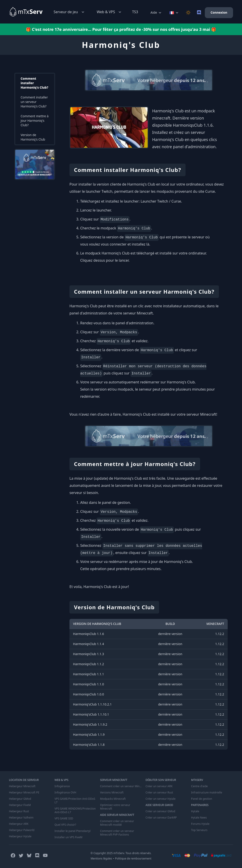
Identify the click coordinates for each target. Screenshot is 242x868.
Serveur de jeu (69, 12)
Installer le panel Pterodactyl (72, 831)
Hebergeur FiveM (20, 805)
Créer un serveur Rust (159, 793)
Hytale (195, 811)
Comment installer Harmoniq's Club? (34, 83)
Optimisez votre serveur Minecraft (115, 807)
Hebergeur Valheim (21, 818)
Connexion (219, 12)
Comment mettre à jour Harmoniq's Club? (35, 121)
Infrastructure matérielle (207, 793)
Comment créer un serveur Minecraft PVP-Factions (117, 833)
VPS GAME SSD (64, 819)
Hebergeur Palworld (22, 830)
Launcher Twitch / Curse (161, 201)
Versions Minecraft (112, 793)
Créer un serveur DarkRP (161, 818)
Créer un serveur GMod (160, 811)
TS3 (135, 12)
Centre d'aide (199, 786)
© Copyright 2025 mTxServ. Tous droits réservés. (121, 853)
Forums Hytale (200, 824)
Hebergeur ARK (19, 824)
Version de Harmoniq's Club (33, 137)
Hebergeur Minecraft (22, 786)
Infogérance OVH (65, 793)
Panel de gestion (202, 799)
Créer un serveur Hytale (161, 799)
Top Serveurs (199, 830)
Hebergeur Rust (19, 811)
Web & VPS (110, 12)
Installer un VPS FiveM (68, 837)
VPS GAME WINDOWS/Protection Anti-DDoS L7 (75, 810)
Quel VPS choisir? (65, 825)
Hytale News (199, 818)
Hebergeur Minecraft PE (24, 793)
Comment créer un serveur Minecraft (121, 786)
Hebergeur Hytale (20, 836)
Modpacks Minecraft (113, 799)
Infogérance (62, 786)
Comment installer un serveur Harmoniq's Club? (34, 102)
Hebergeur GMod (20, 799)
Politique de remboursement (133, 858)
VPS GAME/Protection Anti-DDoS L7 (75, 801)
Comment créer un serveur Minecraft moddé (117, 823)
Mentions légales (101, 858)
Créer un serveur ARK (159, 786)
